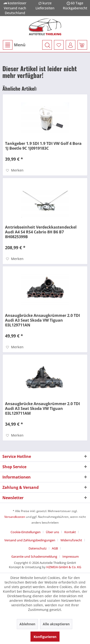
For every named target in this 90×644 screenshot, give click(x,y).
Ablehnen (27, 624)
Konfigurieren (45, 637)
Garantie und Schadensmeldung (34, 556)
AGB (55, 548)
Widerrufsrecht (71, 540)
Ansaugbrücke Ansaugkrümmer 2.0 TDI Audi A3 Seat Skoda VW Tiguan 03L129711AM (42, 408)
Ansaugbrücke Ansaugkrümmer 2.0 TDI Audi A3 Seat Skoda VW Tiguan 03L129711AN (42, 320)
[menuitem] (14, 45)
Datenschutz (38, 548)
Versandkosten (15, 517)
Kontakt (70, 532)
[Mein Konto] (71, 45)
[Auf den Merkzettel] (15, 170)
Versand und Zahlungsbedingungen (30, 540)
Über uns (52, 532)
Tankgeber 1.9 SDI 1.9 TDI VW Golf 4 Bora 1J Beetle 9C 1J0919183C (43, 146)
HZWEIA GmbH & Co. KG (64, 567)
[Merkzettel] (59, 45)
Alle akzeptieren (56, 624)
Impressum (71, 556)
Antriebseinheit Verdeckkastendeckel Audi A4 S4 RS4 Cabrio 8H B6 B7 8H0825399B (41, 232)
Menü (14, 45)
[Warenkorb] (82, 45)
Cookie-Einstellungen (26, 532)
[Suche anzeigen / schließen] (47, 45)
